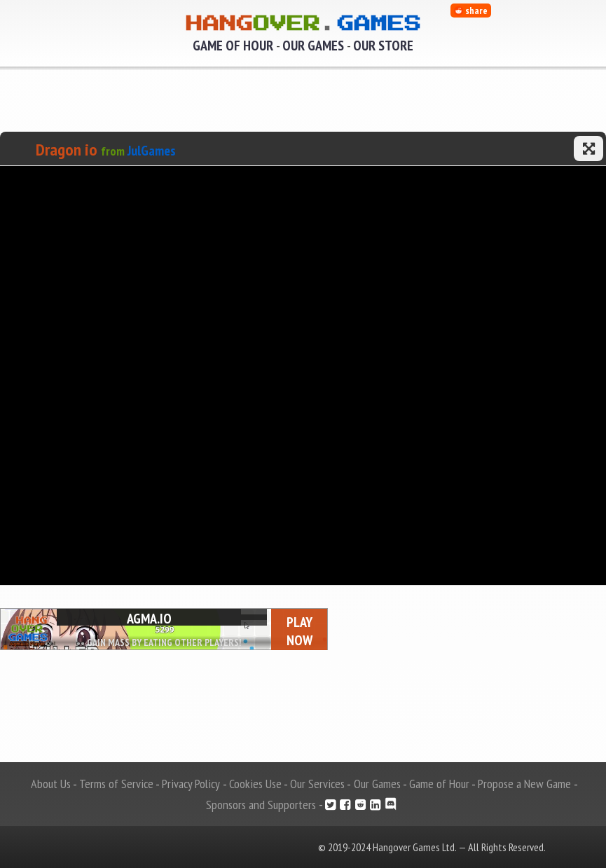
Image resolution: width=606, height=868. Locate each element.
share (471, 11)
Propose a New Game (524, 784)
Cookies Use (255, 784)
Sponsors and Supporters (261, 805)
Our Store (383, 46)
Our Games (313, 46)
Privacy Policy (191, 784)
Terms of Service (116, 784)
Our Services (317, 784)
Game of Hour (233, 46)
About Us (51, 784)
